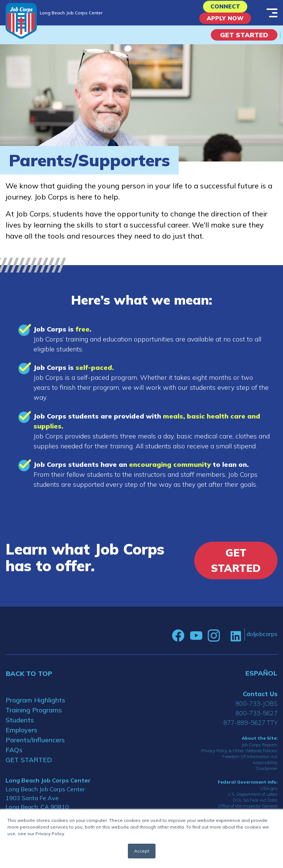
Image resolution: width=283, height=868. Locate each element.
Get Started (244, 40)
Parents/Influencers (35, 745)
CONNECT (225, 8)
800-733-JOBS (256, 709)
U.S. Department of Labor (252, 800)
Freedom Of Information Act (250, 762)
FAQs (14, 755)
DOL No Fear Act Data (255, 805)
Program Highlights (35, 706)
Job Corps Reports (259, 750)
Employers (21, 735)
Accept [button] (142, 851)
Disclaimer (267, 773)
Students (20, 725)
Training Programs (34, 716)
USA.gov (269, 794)
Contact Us (260, 699)
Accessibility (265, 768)
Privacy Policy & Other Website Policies (239, 756)
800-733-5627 (256, 718)
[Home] (21, 21)
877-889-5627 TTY (250, 728)
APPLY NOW (225, 22)
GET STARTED (29, 765)
